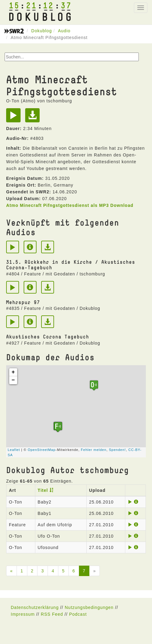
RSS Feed (52, 614)
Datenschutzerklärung (35, 607)
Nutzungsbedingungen (89, 607)
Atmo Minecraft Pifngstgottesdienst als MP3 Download (70, 205)
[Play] (15, 117)
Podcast (78, 614)
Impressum (23, 614)
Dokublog (42, 31)
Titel (43, 490)
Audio (64, 31)
